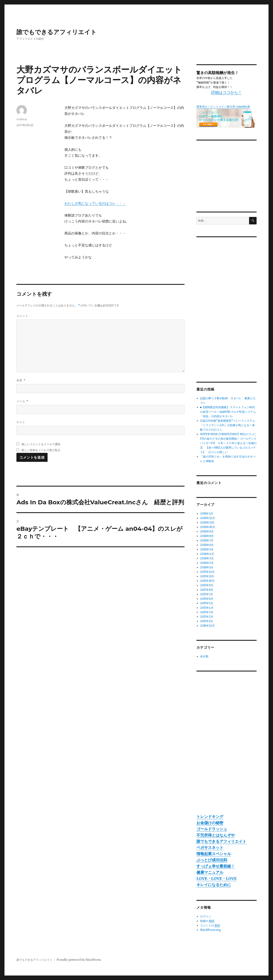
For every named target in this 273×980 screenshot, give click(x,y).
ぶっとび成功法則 (212, 860)
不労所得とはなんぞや (216, 835)
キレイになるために (214, 885)
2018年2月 (207, 563)
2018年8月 (207, 536)
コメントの (210, 926)
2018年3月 (207, 558)
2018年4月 (207, 554)
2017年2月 (207, 617)
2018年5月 (207, 549)
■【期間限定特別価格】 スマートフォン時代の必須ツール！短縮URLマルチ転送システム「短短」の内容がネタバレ (228, 412)
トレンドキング (210, 817)
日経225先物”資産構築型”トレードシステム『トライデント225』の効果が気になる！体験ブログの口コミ (228, 425)
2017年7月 (207, 594)
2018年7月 (207, 540)
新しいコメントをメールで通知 (41, 444)
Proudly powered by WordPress (79, 960)
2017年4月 (207, 608)
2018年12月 (208, 518)
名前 (21, 380)
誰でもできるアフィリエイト (57, 32)
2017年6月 (207, 599)
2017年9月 (207, 585)
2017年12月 (207, 572)
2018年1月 (207, 567)
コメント (22, 316)
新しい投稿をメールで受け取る (41, 450)
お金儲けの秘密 (210, 823)
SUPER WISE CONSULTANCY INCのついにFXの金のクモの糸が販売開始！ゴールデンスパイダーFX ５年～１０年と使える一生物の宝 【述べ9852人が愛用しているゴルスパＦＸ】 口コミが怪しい (228, 443)
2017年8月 (207, 590)
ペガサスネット (210, 848)
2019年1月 (207, 514)
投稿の (207, 921)
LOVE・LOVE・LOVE (217, 878)
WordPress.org (211, 930)
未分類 (204, 656)
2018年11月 (207, 523)
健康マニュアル (210, 872)
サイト (21, 422)
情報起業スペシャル (214, 854)
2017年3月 (207, 612)
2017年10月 (207, 581)
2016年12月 (207, 626)
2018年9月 (207, 532)
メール (22, 401)
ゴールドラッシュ (212, 829)
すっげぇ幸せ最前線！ (216, 866)
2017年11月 (207, 576)
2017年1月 (206, 621)
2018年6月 (207, 545)
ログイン (206, 916)
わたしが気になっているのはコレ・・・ (95, 203)
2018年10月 (208, 527)
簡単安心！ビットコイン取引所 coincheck (223, 107)
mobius (22, 119)
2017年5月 (207, 603)
